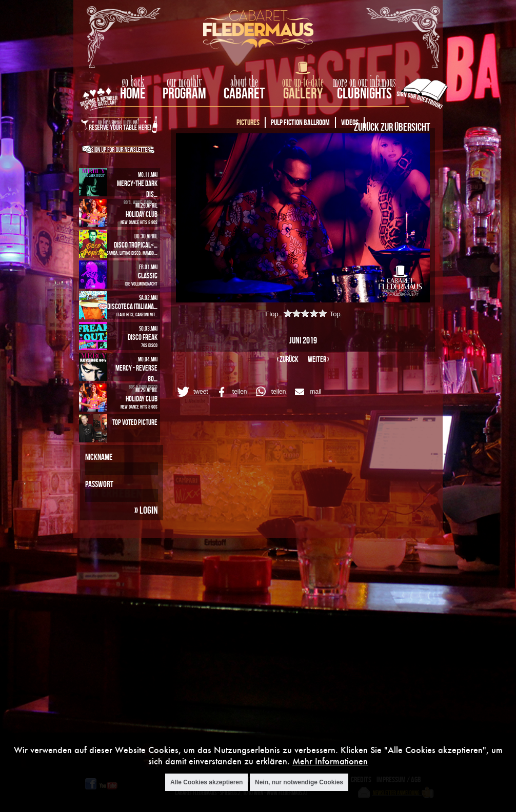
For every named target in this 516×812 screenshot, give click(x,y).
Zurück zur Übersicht (392, 127)
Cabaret (244, 93)
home (133, 93)
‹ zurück (288, 359)
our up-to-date (303, 82)
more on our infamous (364, 82)
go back (133, 82)
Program (184, 93)
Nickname (99, 457)
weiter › (318, 359)
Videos (350, 122)
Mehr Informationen (330, 761)
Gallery (303, 93)
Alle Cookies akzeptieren (206, 782)
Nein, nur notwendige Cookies (299, 782)
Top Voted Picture (135, 422)
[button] (191, 392)
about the (244, 82)
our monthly (184, 82)
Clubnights (364, 93)
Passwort (99, 484)
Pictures (248, 122)
